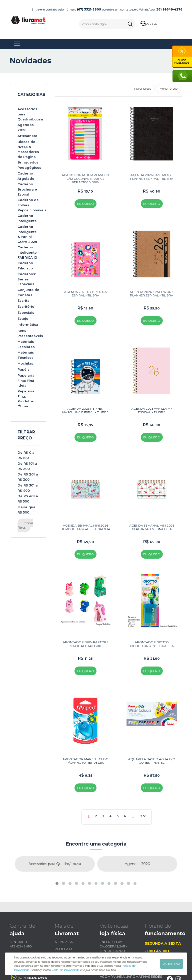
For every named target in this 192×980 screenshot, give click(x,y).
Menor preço (168, 89)
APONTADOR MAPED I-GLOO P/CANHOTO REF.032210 (85, 724)
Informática (28, 324)
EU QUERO (85, 198)
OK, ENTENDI (172, 964)
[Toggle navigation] (17, 44)
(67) (28, 940)
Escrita (23, 300)
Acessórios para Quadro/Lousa (55, 827)
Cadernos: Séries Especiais (27, 279)
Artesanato (27, 136)
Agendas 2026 (137, 827)
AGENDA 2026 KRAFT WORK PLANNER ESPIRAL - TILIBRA (152, 281)
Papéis (23, 369)
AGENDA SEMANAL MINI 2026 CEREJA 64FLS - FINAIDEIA (152, 503)
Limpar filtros (25, 525)
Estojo (23, 318)
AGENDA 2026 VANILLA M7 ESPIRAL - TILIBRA (152, 392)
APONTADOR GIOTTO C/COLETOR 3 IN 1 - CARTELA (152, 613)
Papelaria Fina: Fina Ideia (26, 380)
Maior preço (143, 89)
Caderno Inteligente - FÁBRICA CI (28, 252)
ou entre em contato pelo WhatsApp (142, 9)
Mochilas (25, 363)
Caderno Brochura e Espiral (27, 189)
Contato (149, 24)
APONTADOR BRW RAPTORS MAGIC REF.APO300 (85, 613)
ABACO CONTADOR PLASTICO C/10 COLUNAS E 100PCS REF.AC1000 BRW (85, 173)
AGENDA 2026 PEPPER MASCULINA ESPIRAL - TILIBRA (85, 392)
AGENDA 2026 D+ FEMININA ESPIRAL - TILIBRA (85, 281)
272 (143, 780)
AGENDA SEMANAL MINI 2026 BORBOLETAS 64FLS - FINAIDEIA (85, 503)
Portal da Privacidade (65, 970)
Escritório (26, 306)
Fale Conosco (66, 924)
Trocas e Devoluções (28, 924)
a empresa (64, 905)
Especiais (26, 312)
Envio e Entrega (23, 917)
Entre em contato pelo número (66, 9)
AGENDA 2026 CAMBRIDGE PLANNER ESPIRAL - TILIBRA (152, 171)
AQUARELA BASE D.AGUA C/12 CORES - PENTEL (152, 724)
